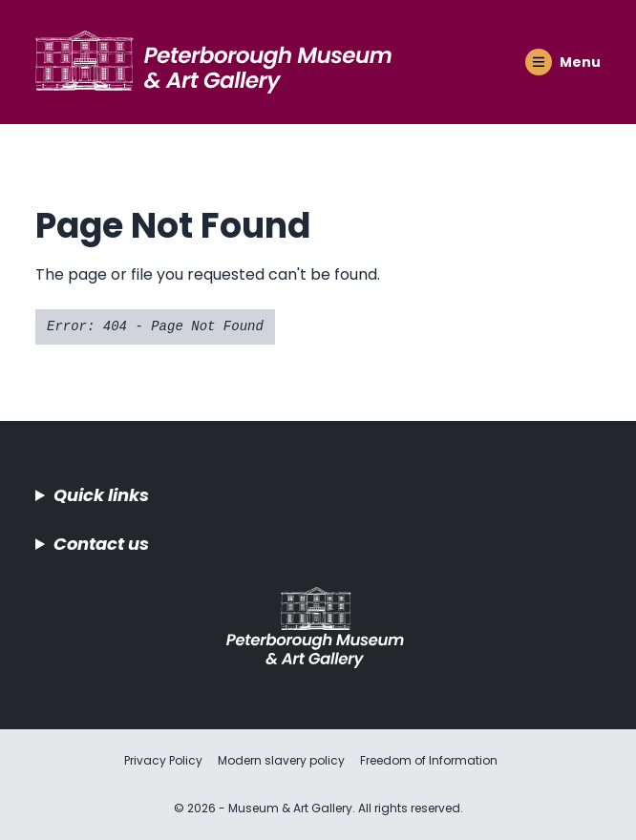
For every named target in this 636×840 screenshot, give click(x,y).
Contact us (101, 544)
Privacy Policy (163, 760)
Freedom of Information (429, 760)
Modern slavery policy (281, 760)
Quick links (101, 495)
